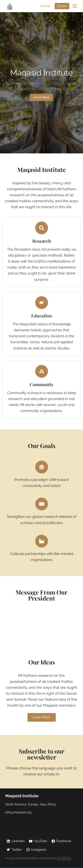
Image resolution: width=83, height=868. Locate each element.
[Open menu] (75, 6)
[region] (41, 83)
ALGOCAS (64, 858)
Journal (45, 6)
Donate (62, 6)
